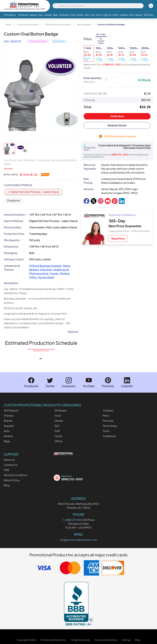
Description (11, 283)
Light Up (107, 15)
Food (73, 15)
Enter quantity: (93, 80)
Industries (46, 270)
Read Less (73, 331)
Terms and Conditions (106, 640)
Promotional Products (28, 24)
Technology (149, 15)
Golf (92, 15)
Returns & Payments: (90, 167)
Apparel (33, 15)
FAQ (6, 470)
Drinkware (64, 15)
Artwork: (89, 189)
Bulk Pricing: (88, 181)
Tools (106, 431)
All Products (10, 15)
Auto (41, 15)
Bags (55, 15)
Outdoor (124, 15)
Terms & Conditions (16, 475)
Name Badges (84, 24)
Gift (57, 426)
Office (116, 15)
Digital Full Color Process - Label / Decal (33, 192)
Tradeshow (109, 436)
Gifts (87, 15)
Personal (108, 421)
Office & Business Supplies (58, 24)
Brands (8, 421)
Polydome (14, 200)
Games (80, 15)
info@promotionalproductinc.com (78, 540)
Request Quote (117, 125)
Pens (132, 15)
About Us (9, 460)
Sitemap (126, 640)
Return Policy (12, 480)
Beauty (139, 15)
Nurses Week (46, 277)
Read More (118, 239)
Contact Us (11, 465)
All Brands (23, 15)
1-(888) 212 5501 (73, 520)
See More (8, 169)
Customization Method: (18, 185)
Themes (9, 416)
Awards (48, 15)
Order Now (117, 116)
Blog (7, 485)
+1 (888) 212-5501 (111, 64)
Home (99, 15)
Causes (54, 273)
